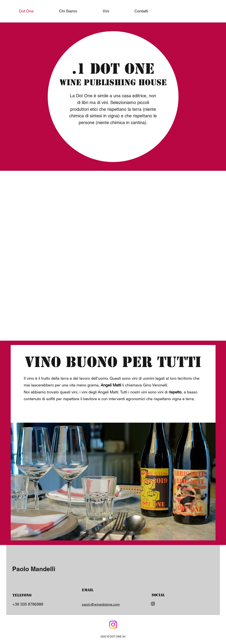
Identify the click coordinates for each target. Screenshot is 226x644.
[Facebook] (113, 625)
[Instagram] (153, 604)
